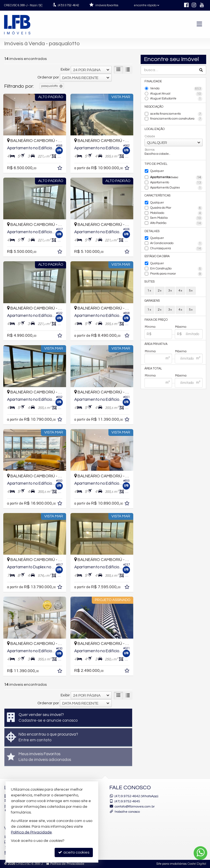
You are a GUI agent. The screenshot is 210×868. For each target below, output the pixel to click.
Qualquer (157, 171)
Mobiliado (176, 213)
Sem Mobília (176, 218)
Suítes (150, 282)
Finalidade (153, 81)
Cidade (150, 136)
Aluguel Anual (176, 94)
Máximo (181, 327)
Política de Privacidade (67, 864)
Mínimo (150, 327)
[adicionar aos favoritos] (60, 169)
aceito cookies (74, 852)
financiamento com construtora (176, 119)
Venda (176, 89)
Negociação (154, 107)
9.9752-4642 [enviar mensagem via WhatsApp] (69, 5)
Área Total (153, 368)
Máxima (181, 351)
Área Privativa (156, 344)
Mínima (150, 351)
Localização (155, 129)
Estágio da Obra (157, 256)
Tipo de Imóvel (156, 164)
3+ (170, 291)
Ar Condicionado (176, 244)
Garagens (152, 301)
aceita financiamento (176, 114)
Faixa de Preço (156, 320)
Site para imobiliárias (171, 864)
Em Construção (176, 269)
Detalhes (152, 231)
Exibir (65, 69)
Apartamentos (176, 178)
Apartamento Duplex (176, 188)
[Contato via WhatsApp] (200, 853)
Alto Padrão (176, 223)
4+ (181, 291)
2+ (160, 291)
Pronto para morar (176, 274)
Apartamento (176, 183)
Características (157, 195)
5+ (191, 291)
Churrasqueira (176, 249)
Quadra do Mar (176, 208)
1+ (149, 291)
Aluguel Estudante (176, 99)
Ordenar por (48, 77)
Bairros (150, 150)
